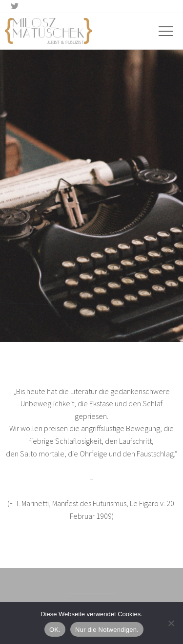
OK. (55, 630)
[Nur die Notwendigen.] (171, 623)
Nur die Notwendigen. (107, 630)
